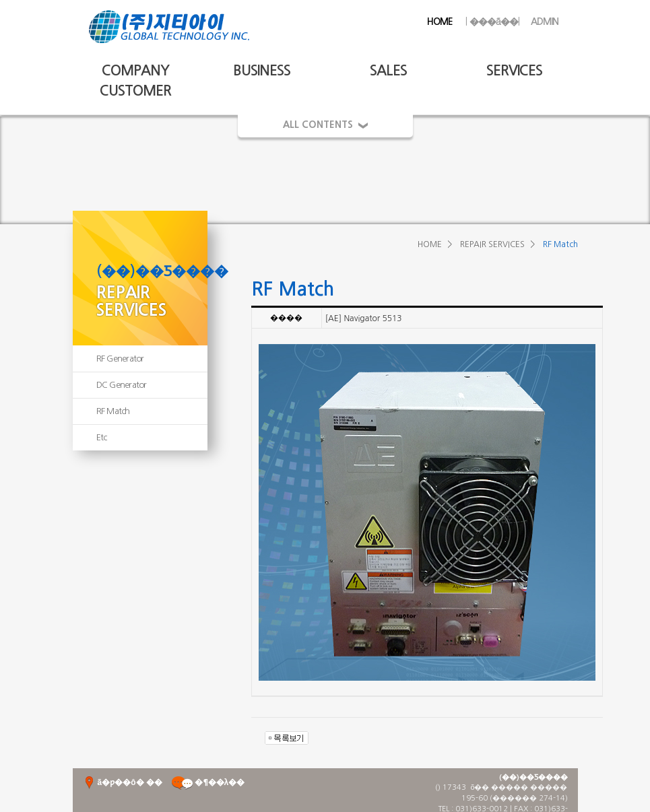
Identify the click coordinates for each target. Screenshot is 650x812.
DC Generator (122, 385)
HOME (440, 22)
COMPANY (135, 70)
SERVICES (514, 70)
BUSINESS (262, 70)
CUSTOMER (135, 91)
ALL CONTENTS (325, 125)
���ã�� (492, 22)
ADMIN (545, 22)
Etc (102, 437)
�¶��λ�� (208, 782)
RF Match (113, 411)
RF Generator (120, 359)
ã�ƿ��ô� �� (123, 782)
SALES (388, 70)
